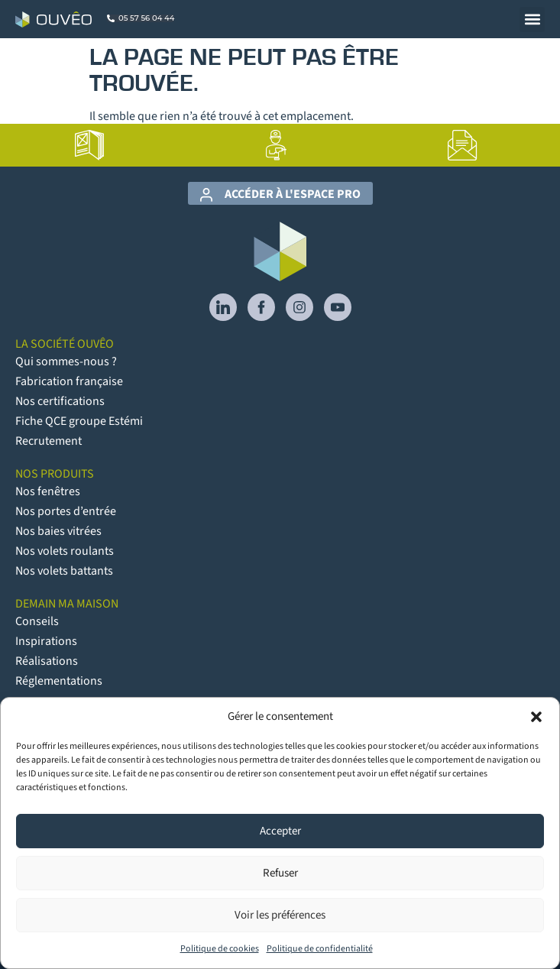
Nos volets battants (64, 571)
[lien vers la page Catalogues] (89, 145)
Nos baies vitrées (58, 531)
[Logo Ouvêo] (53, 19)
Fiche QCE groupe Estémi (79, 421)
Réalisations (47, 661)
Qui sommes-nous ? (66, 361)
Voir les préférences (280, 915)
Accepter (280, 831)
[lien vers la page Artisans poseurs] (276, 145)
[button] (536, 717)
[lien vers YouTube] (338, 307)
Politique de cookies (220, 949)
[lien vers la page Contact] (463, 145)
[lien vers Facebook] (261, 307)
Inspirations (46, 641)
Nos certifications (60, 401)
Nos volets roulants (65, 551)
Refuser (280, 873)
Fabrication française (69, 381)
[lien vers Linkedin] (223, 307)
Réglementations (59, 681)
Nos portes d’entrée (66, 511)
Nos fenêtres (48, 491)
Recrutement (49, 441)
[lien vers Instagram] (299, 307)
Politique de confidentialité (320, 949)
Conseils (37, 621)
